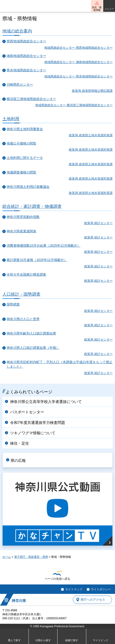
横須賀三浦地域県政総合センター (31, 99)
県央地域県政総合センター (26, 70)
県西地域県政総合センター (26, 41)
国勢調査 (13, 304)
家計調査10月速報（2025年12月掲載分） (37, 260)
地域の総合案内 (17, 31)
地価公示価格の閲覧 (21, 143)
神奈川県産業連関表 (21, 231)
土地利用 (11, 119)
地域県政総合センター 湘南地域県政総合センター (78, 62)
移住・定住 (20, 443)
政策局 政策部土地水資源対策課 (91, 135)
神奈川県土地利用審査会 (25, 129)
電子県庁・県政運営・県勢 (31, 557)
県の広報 (18, 461)
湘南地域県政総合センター (26, 56)
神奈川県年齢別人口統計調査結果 (31, 333)
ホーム (7, 557)
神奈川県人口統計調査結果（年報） (33, 348)
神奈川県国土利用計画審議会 (28, 187)
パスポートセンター (27, 412)
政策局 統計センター (98, 223)
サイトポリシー (101, 589)
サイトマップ (74, 589)
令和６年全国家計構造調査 (26, 275)
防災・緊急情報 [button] (97, 9)
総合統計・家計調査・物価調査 (32, 206)
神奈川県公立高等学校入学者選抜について (46, 402)
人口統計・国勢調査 (21, 294)
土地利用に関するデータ (25, 158)
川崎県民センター (20, 85)
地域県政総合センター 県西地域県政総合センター (78, 48)
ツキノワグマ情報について (33, 433)
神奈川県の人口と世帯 (23, 319)
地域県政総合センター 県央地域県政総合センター (78, 76)
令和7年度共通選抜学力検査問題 (38, 423)
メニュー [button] (109, 9)
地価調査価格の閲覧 (21, 172)
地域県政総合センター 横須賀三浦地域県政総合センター (74, 105)
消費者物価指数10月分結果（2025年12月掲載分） (43, 246)
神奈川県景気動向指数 (23, 217)
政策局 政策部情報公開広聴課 (92, 91)
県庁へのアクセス (93, 600)
